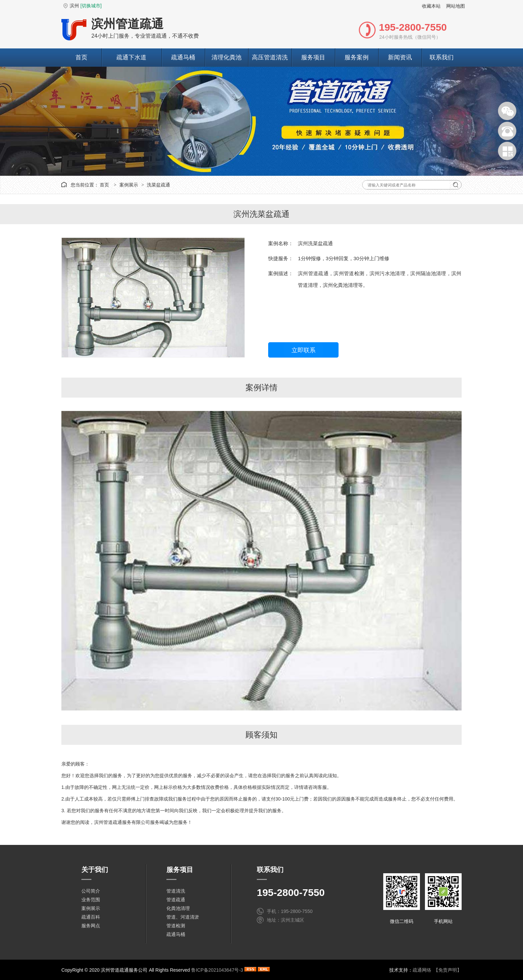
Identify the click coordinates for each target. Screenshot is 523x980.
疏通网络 (422, 970)
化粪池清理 (178, 908)
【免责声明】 (448, 970)
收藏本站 (431, 6)
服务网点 (91, 926)
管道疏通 (176, 900)
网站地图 (456, 6)
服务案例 (357, 57)
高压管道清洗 (270, 57)
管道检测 (176, 926)
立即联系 (304, 350)
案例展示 (129, 185)
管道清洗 (176, 891)
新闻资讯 (400, 57)
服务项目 (313, 57)
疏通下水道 (131, 57)
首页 (81, 57)
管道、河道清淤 (183, 917)
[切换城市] (91, 6)
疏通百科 (91, 917)
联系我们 (442, 57)
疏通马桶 (183, 57)
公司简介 (91, 891)
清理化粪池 (226, 57)
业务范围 (91, 900)
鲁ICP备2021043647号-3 (217, 970)
